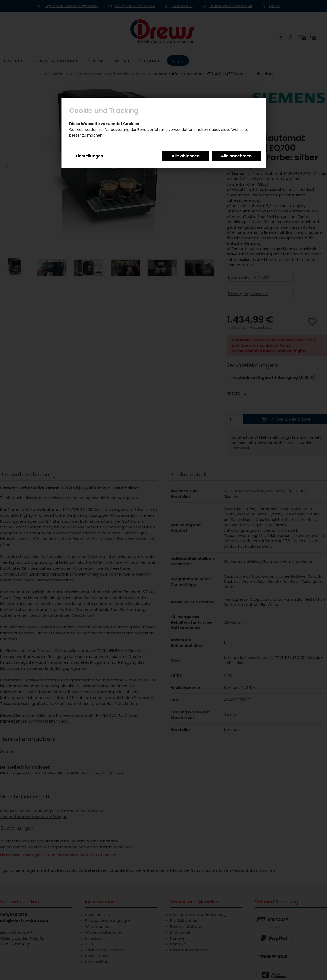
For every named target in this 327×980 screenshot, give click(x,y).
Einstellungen (90, 156)
